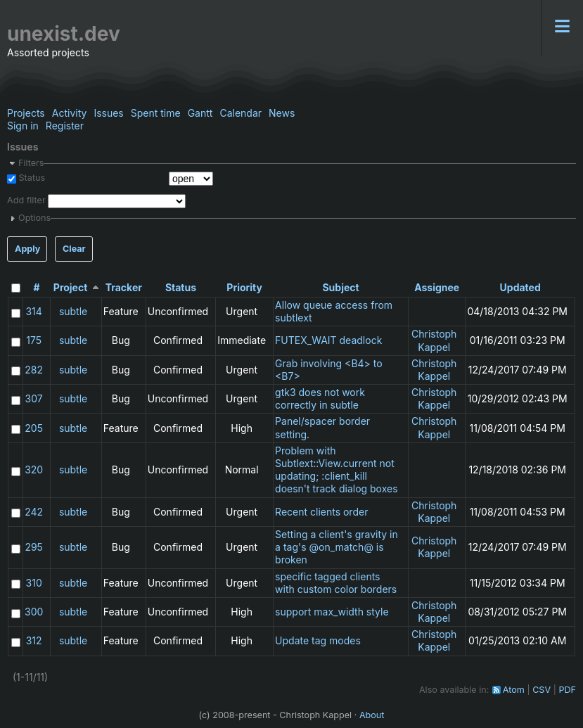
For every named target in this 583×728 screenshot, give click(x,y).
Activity (70, 113)
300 (34, 612)
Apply (27, 249)
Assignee (437, 287)
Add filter (26, 200)
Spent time (156, 113)
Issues (108, 113)
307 (34, 398)
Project (71, 287)
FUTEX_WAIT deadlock (328, 340)
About (372, 715)
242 (34, 512)
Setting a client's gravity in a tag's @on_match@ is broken (337, 547)
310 (34, 583)
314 (33, 311)
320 (34, 470)
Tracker (124, 287)
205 (34, 428)
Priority (244, 287)
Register (65, 126)
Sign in (23, 126)
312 (34, 640)
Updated (520, 287)
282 (34, 370)
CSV (542, 690)
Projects (26, 113)
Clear (74, 249)
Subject (340, 287)
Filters (31, 163)
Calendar (241, 113)
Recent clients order (321, 512)
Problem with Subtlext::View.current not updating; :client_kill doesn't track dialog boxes (337, 470)
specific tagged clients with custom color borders (336, 583)
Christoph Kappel (434, 340)
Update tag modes (318, 640)
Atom (514, 690)
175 (34, 340)
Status (31, 178)
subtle (73, 311)
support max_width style (332, 612)
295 (34, 547)
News (282, 113)
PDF (567, 690)
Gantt (200, 113)
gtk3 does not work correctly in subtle (320, 398)
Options (34, 218)
